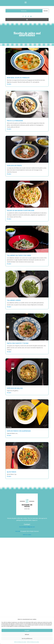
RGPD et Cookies (27, 535)
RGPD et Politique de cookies (20, 642)
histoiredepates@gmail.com (27, 527)
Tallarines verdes (14, 300)
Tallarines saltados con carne (19, 255)
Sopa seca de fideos (14, 166)
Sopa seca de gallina (15, 388)
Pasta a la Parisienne (15, 121)
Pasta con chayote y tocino (18, 343)
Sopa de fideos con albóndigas (19, 431)
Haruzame (18, 531)
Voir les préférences (27, 638)
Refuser (27, 634)
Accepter (27, 630)
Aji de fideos (12, 472)
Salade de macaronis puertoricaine (21, 210)
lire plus (9, 84)
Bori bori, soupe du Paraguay (18, 78)
